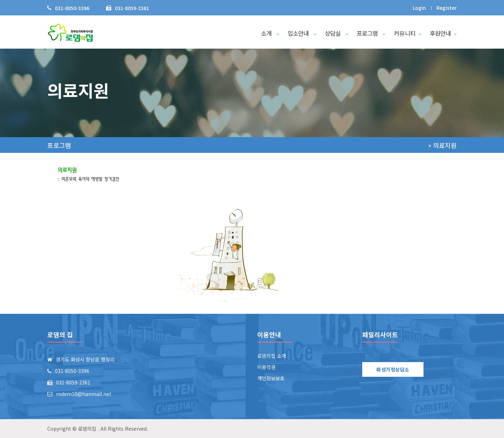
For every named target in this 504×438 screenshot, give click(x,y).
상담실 (337, 33)
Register (447, 8)
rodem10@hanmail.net (84, 394)
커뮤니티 (408, 33)
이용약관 (266, 367)
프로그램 (371, 33)
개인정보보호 (271, 378)
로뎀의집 (87, 429)
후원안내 (443, 33)
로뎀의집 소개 (272, 356)
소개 (270, 33)
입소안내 (302, 33)
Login (419, 8)
